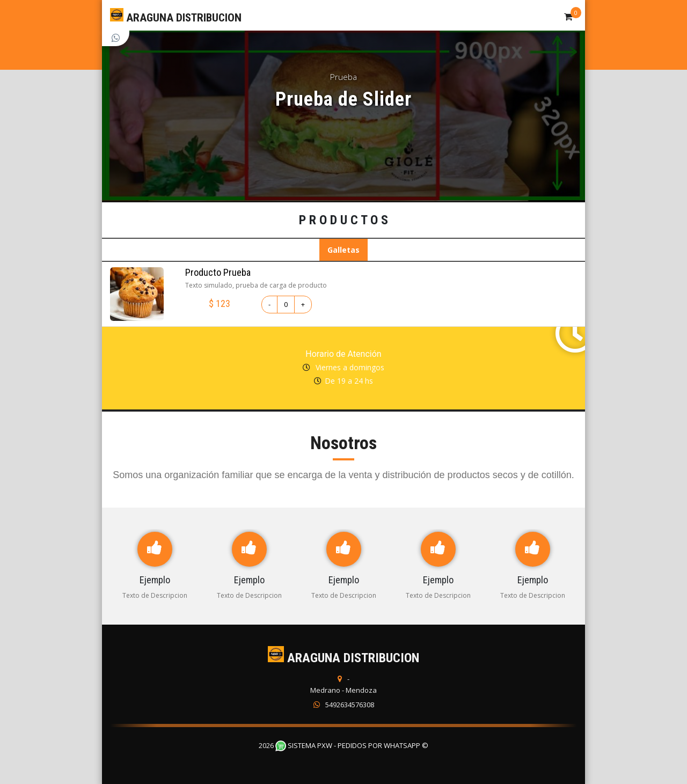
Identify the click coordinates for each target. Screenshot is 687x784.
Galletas (343, 250)
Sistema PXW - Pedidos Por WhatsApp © (352, 745)
